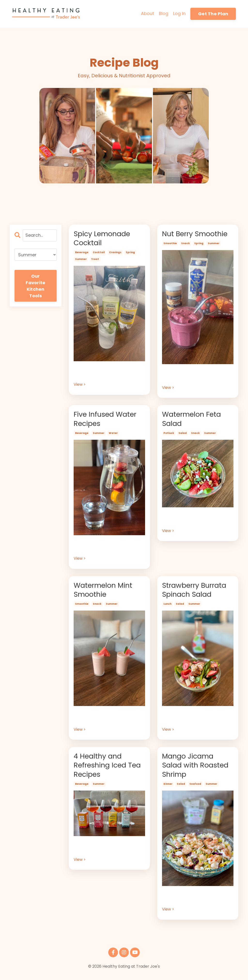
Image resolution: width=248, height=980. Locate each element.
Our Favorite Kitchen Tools (35, 286)
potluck (169, 434)
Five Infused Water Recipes (107, 420)
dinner (168, 787)
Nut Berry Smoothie (197, 234)
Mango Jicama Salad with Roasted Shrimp (197, 768)
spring (130, 253)
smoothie (170, 244)
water (113, 434)
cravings (115, 253)
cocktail (99, 253)
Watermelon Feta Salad (193, 420)
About (147, 13)
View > (80, 385)
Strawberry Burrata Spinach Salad (196, 592)
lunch (167, 606)
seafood (195, 787)
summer (81, 260)
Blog (164, 13)
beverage (82, 253)
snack (186, 244)
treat (95, 260)
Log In (179, 13)
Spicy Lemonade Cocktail (104, 239)
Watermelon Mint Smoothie (104, 592)
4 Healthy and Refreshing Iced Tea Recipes (109, 768)
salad (183, 434)
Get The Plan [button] (213, 14)
